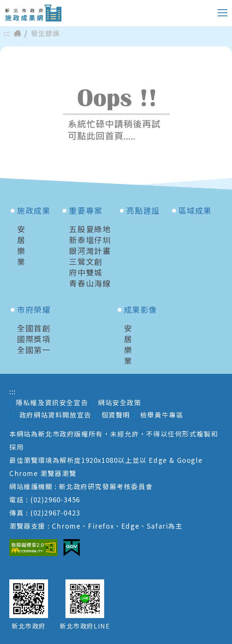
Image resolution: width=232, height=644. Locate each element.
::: (7, 33)
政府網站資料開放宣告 (55, 415)
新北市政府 (29, 626)
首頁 (17, 33)
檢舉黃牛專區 (162, 415)
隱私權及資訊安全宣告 (52, 402)
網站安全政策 (120, 402)
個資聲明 (116, 415)
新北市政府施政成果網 (33, 13)
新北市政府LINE (85, 626)
